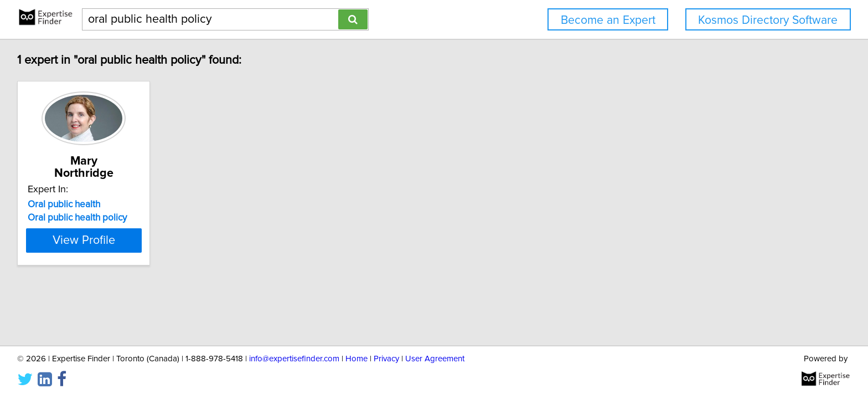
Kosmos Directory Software (768, 20)
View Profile (84, 241)
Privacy (386, 359)
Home (356, 359)
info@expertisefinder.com (294, 359)
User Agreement (435, 359)
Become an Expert (608, 20)
